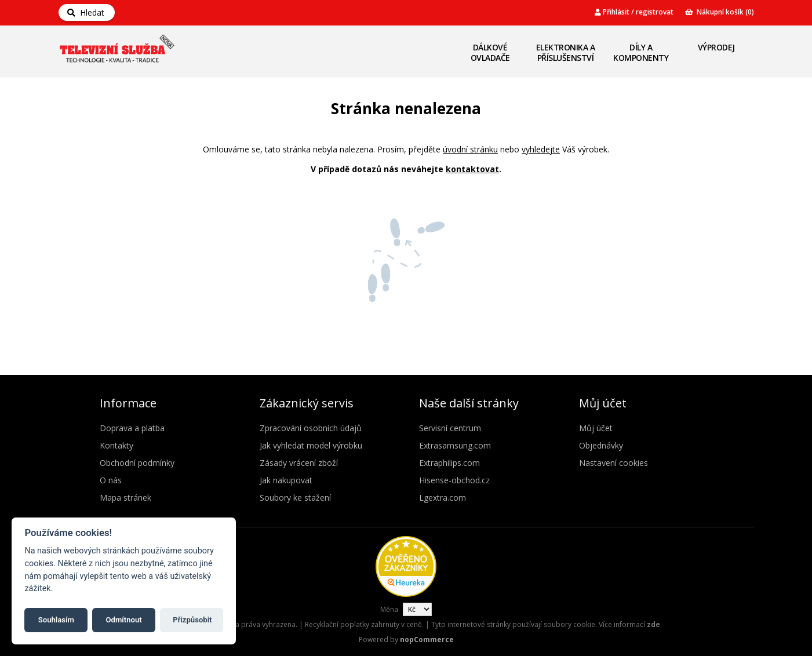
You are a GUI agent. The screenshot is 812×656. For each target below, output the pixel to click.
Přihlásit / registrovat (634, 12)
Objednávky (601, 445)
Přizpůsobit (192, 620)
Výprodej (716, 47)
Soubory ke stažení (295, 498)
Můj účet (596, 428)
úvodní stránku (470, 149)
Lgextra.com (443, 498)
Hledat (86, 12)
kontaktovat (472, 169)
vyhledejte (541, 149)
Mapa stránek (125, 498)
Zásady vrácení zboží (299, 463)
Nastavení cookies (613, 463)
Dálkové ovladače (490, 52)
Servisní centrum (450, 428)
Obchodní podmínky (137, 463)
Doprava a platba (132, 428)
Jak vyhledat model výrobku (311, 445)
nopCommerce (427, 639)
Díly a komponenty (641, 52)
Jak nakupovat (286, 480)
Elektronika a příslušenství (566, 52)
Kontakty (116, 445)
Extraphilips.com (449, 463)
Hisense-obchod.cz (454, 480)
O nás (111, 480)
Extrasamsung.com (455, 445)
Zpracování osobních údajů (311, 428)
